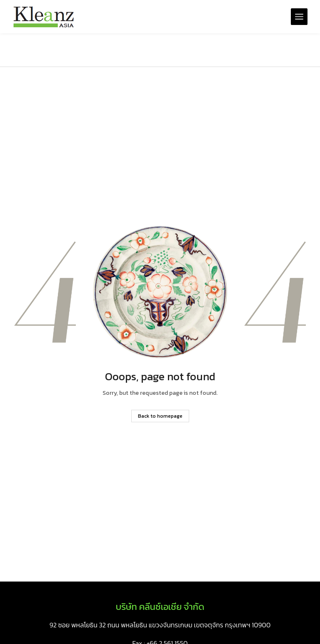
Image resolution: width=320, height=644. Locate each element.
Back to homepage (160, 416)
